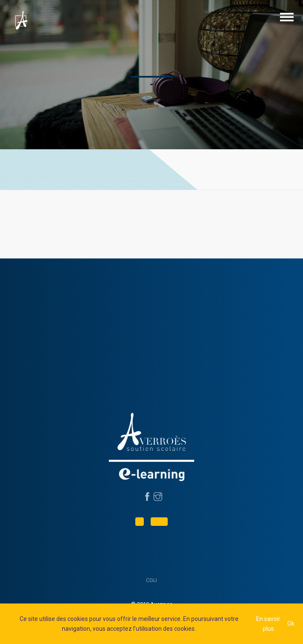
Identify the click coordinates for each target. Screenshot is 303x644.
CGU (151, 580)
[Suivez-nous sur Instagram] (157, 497)
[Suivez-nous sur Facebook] (146, 497)
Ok (291, 624)
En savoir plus (268, 624)
